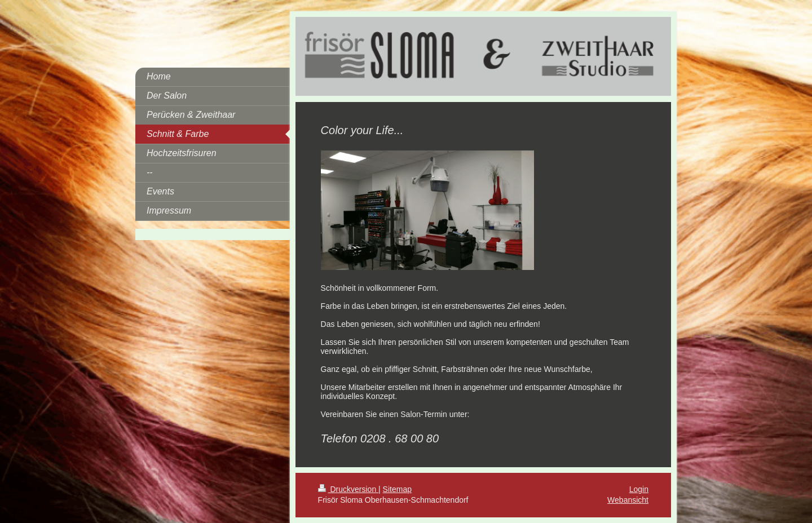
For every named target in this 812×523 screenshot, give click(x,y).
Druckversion (348, 489)
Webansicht (628, 500)
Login (639, 489)
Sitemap (397, 489)
